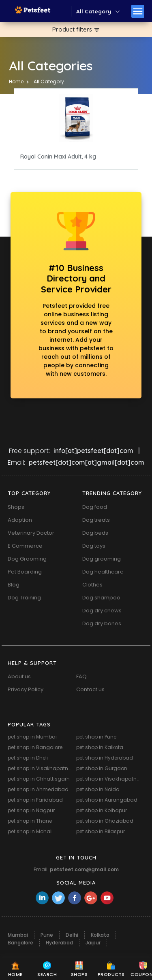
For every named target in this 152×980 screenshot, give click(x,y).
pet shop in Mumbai (32, 737)
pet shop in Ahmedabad (38, 789)
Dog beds (95, 533)
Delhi (72, 935)
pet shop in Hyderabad (105, 758)
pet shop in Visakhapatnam (41, 768)
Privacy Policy (26, 689)
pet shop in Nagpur (31, 810)
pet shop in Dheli (28, 758)
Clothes (92, 585)
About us (19, 676)
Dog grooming (102, 559)
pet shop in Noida (98, 789)
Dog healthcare (103, 572)
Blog (14, 585)
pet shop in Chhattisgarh (39, 779)
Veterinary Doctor (31, 533)
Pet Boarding (25, 572)
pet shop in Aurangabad (107, 800)
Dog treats (96, 520)
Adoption (20, 520)
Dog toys (94, 546)
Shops (16, 507)
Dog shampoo (101, 598)
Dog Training (24, 598)
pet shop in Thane (30, 821)
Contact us (90, 689)
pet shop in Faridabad (35, 800)
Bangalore (20, 943)
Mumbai (18, 935)
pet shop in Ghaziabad (105, 821)
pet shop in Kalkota (100, 747)
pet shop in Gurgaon (102, 768)
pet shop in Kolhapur (102, 810)
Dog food (95, 507)
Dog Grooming (27, 559)
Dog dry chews (102, 611)
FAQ (81, 676)
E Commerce (25, 546)
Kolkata (100, 935)
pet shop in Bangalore (35, 747)
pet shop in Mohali (30, 831)
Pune (47, 935)
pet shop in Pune (96, 737)
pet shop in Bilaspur (101, 831)
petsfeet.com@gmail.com (84, 869)
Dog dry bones (102, 623)
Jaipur (93, 943)
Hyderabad (59, 943)
